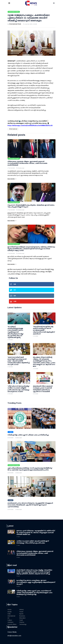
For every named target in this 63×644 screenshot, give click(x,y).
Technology (23, 624)
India (9, 614)
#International (13, 129)
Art (8, 618)
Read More (12, 179)
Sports (21, 614)
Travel (21, 612)
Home (9, 609)
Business (22, 616)
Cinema (22, 622)
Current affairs (12, 624)
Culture (10, 620)
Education (22, 618)
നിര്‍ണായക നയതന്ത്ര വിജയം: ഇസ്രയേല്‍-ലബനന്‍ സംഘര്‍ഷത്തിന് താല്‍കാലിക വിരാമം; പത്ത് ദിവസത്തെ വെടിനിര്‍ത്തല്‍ (27, 163)
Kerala (9, 612)
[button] (12, 3)
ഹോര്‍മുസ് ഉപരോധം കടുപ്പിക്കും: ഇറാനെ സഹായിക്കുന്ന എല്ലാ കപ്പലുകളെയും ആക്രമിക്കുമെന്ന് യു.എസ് (36, 582)
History (22, 609)
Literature (10, 622)
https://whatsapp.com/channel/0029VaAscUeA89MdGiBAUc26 (30, 126)
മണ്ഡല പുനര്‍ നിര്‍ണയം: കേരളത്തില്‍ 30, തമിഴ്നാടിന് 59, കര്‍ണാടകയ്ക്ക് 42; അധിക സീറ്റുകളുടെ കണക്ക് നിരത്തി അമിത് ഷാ (36, 532)
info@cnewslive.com (14, 636)
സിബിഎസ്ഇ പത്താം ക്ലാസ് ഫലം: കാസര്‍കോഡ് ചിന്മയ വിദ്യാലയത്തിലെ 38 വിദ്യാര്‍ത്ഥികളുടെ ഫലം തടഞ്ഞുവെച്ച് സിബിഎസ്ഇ (34, 592)
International (11, 616)
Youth (21, 620)
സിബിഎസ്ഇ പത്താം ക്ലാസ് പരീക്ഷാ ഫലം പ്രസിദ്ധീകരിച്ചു (28, 435)
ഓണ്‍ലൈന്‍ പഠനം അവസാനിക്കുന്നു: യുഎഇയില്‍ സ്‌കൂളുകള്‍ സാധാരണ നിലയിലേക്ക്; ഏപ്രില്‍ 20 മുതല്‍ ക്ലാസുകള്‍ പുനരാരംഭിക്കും (30, 505)
